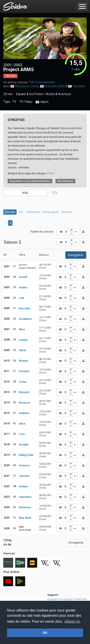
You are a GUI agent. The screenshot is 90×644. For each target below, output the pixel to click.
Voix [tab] (21, 212)
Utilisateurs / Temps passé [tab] (42, 212)
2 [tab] (10, 223)
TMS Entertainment (42, 82)
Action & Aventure (58, 94)
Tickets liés (80, 599)
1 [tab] (6, 223)
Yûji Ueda (79, 86)
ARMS (50, 173)
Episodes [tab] (10, 212)
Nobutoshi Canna (27, 86)
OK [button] (45, 633)
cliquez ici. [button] (73, 621)
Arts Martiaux (65, 181)
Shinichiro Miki (54, 86)
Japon (42, 102)
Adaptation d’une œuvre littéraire (30, 181)
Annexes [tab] (67, 212)
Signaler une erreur (59, 599)
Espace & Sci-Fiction (30, 94)
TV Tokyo (26, 102)
